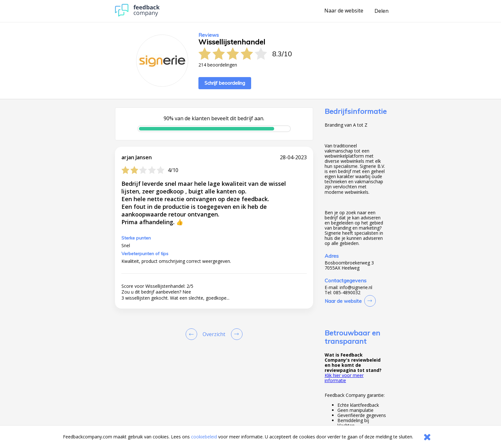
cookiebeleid (204, 437)
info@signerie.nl (356, 287)
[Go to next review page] (235, 334)
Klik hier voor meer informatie (344, 378)
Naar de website (344, 11)
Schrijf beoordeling (225, 83)
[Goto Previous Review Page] (193, 334)
